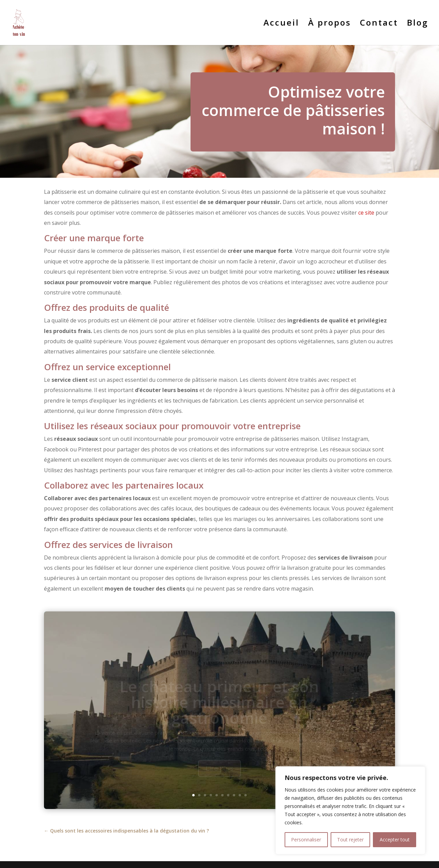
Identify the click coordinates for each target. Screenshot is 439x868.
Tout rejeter (350, 840)
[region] (350, 810)
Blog (418, 24)
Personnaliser (306, 840)
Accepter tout (395, 840)
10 (246, 795)
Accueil (281, 24)
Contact (379, 24)
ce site (366, 213)
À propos (330, 24)
